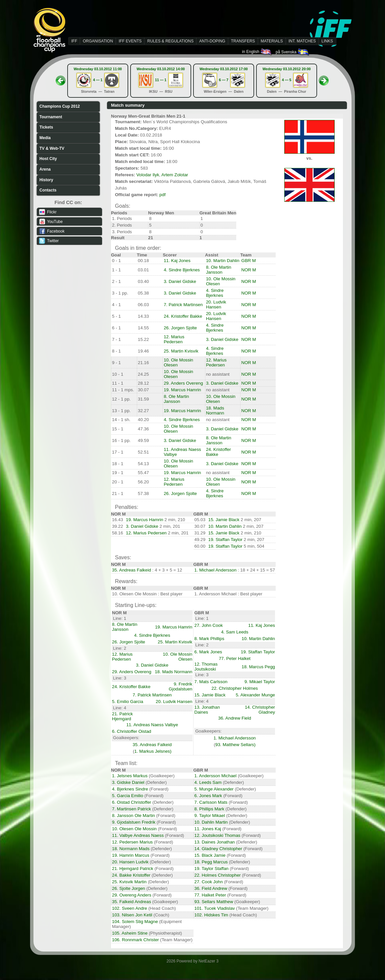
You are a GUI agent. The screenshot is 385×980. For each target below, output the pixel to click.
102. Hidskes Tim (211, 915)
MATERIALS (272, 41)
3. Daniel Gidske (180, 281)
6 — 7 (224, 80)
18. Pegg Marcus (211, 862)
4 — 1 (98, 80)
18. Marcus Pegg (258, 667)
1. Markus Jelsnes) (153, 751)
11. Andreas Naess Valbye (152, 725)
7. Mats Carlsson (211, 682)
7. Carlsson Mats (211, 802)
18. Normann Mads (131, 849)
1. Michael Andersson (216, 570)
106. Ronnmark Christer (135, 940)
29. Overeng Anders (132, 895)
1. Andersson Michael (216, 776)
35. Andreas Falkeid (132, 570)
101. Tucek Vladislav (215, 908)
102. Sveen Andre (130, 908)
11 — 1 (161, 80)
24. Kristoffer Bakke (183, 316)
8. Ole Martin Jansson (219, 270)
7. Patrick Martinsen (183, 305)
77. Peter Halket (235, 658)
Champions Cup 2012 (60, 106)
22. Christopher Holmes (235, 688)
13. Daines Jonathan (215, 842)
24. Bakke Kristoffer (131, 875)
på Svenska (293, 52)
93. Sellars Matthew (214, 902)
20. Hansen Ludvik (130, 862)
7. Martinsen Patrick (132, 809)
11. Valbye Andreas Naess (138, 835)
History (46, 180)
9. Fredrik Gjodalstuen (180, 686)
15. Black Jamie (210, 855)
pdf (163, 195)
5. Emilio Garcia (128, 702)
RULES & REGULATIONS (170, 41)
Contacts (48, 190)
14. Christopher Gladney (260, 710)
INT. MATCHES (302, 41)
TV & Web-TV (52, 148)
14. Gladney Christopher (218, 849)
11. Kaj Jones (177, 261)
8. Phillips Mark (209, 809)
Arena (45, 169)
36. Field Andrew (211, 888)
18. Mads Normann (215, 410)
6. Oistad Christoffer (132, 802)
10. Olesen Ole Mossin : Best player (147, 594)
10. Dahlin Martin (211, 822)
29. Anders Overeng (183, 383)
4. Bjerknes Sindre (130, 789)
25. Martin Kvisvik (181, 351)
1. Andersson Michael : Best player (228, 594)
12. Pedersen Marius (132, 842)
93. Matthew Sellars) (235, 745)
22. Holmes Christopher (218, 875)
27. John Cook (209, 625)
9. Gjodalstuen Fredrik (134, 822)
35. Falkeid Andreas (132, 902)
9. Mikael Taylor (260, 682)
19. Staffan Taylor (225, 540)
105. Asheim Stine (130, 933)
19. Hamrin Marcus (131, 855)
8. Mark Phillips (209, 639)
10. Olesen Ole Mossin (134, 829)
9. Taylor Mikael (210, 816)
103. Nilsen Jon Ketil (132, 915)
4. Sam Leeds (235, 632)
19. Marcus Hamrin (182, 390)
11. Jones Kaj (208, 829)
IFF (74, 41)
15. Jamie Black (224, 520)
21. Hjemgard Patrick (133, 869)
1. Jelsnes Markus (130, 776)
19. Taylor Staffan (212, 869)
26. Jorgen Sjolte (180, 328)
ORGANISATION (98, 41)
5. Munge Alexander (214, 789)
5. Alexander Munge (255, 695)
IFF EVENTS (130, 41)
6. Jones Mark (208, 796)
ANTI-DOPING (212, 41)
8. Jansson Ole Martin (134, 816)
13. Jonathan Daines (207, 710)
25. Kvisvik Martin (129, 882)
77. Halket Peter (210, 895)
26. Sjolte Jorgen (129, 888)
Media (45, 138)
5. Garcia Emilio (128, 796)
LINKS (327, 41)
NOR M (248, 270)
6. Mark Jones (208, 652)
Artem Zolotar (175, 175)
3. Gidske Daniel (128, 782)
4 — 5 (287, 80)
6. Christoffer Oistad (132, 731)
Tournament (51, 117)
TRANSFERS (243, 41)
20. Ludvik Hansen (216, 304)
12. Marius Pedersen (174, 339)
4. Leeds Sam (208, 782)
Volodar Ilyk (148, 175)
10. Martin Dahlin (223, 261)
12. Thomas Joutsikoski (206, 667)
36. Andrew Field (235, 718)
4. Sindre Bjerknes (182, 270)
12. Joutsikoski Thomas (218, 835)
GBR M (248, 261)
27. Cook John (209, 882)
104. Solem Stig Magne (135, 922)
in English (257, 52)
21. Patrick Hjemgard (122, 716)
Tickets (46, 127)
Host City (48, 159)
